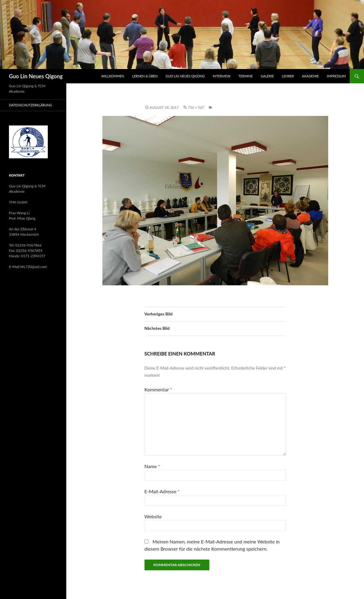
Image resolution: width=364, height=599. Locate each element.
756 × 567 (196, 107)
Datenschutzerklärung (30, 105)
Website (153, 516)
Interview (222, 76)
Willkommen (113, 76)
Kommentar (158, 389)
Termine (246, 76)
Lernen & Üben (145, 76)
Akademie (310, 76)
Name (152, 466)
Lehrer (288, 76)
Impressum (336, 76)
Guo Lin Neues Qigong (36, 76)
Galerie (267, 76)
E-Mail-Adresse (162, 491)
